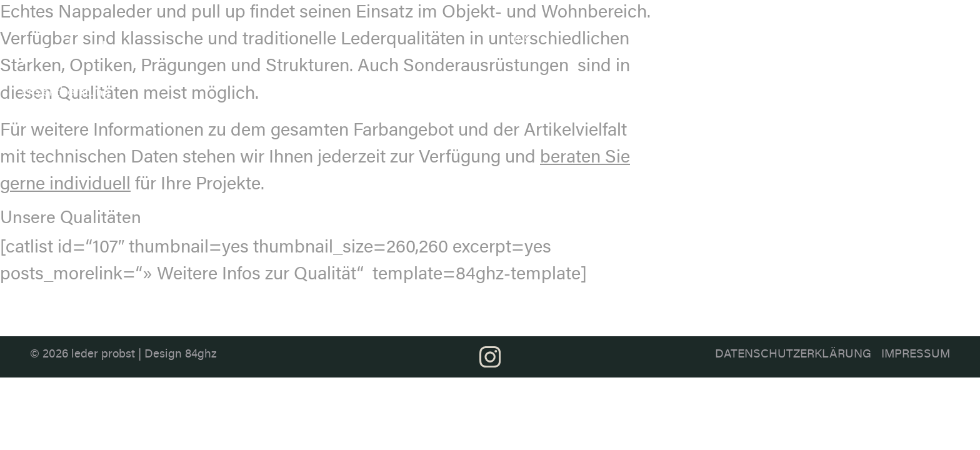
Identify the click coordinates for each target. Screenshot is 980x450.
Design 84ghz (181, 355)
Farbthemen (684, 25)
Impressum (916, 355)
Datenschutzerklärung (793, 355)
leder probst (103, 355)
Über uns (523, 32)
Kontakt (939, 25)
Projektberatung (859, 25)
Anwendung (768, 25)
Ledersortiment (590, 25)
